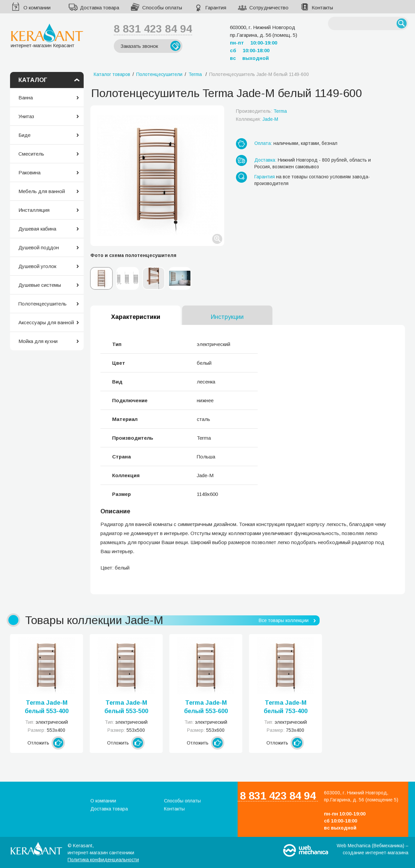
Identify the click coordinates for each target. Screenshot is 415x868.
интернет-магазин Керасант (47, 36)
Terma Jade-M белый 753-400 (286, 707)
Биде (24, 135)
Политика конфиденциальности (103, 860)
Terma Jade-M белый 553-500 (126, 707)
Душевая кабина (37, 229)
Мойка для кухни (38, 341)
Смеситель (31, 154)
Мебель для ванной (42, 191)
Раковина (29, 172)
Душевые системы (40, 285)
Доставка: (265, 160)
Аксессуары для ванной (46, 322)
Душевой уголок (37, 266)
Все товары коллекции (284, 620)
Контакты (322, 8)
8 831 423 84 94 (153, 29)
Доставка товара (100, 8)
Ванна (26, 98)
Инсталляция (34, 210)
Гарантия (216, 8)
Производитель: (261, 111)
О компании (37, 8)
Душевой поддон (39, 247)
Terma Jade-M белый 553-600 (206, 707)
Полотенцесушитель (43, 304)
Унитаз (26, 116)
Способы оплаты (162, 8)
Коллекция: (257, 119)
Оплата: (263, 143)
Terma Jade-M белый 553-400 (47, 707)
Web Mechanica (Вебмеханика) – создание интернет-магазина (372, 849)
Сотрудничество (269, 8)
